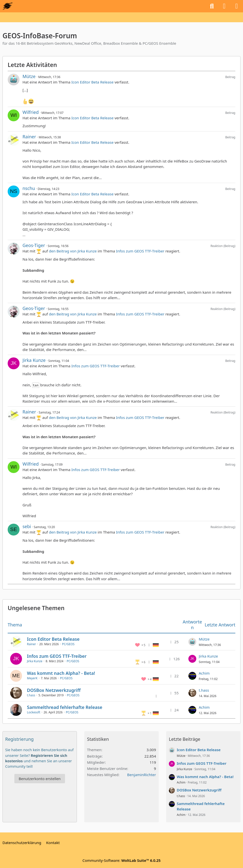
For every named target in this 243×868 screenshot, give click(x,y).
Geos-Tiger (34, 245)
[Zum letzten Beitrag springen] (192, 642)
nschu (29, 188)
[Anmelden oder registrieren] (224, 6)
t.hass (31, 695)
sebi (27, 526)
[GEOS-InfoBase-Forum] (8, 6)
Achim (204, 673)
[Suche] (212, 6)
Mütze (29, 76)
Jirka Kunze (34, 360)
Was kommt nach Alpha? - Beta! (61, 673)
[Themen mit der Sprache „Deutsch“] (156, 645)
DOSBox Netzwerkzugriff (54, 690)
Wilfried (31, 112)
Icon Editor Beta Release (93, 82)
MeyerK (32, 678)
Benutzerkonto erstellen (40, 779)
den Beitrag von (73, 251)
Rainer (29, 137)
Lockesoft (34, 712)
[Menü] (237, 6)
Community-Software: (121, 860)
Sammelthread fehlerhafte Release (65, 707)
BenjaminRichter (142, 775)
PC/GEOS (68, 644)
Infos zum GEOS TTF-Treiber (140, 251)
